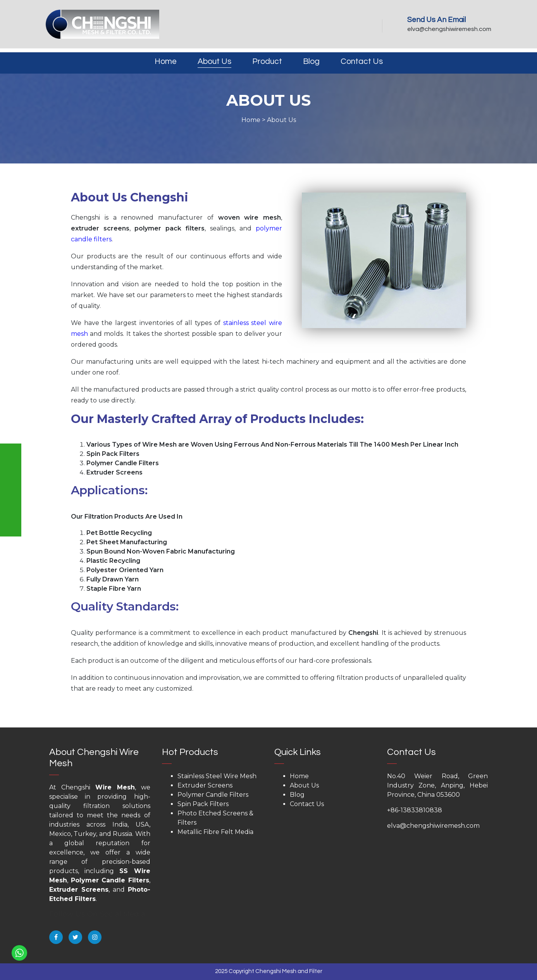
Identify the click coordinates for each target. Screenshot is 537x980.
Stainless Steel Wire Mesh (217, 776)
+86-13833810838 (415, 810)
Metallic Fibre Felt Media (215, 832)
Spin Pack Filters (203, 804)
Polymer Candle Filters (110, 880)
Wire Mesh (115, 787)
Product (267, 61)
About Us (214, 61)
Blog (311, 61)
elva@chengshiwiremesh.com (449, 29)
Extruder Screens (79, 890)
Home (166, 61)
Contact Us (362, 61)
